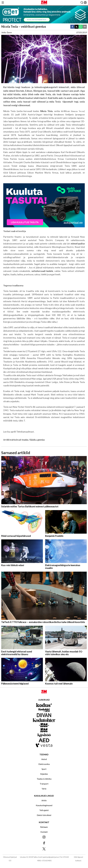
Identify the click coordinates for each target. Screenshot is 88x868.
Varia (44, 789)
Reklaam (44, 827)
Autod (44, 759)
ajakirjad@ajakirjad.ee (51, 857)
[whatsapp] (81, 27)
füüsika (33, 440)
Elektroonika (44, 764)
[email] (85, 27)
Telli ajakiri (44, 810)
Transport (44, 784)
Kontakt (44, 832)
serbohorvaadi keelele (42, 271)
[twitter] (76, 27)
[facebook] (72, 27)
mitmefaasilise (78, 244)
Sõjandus (44, 774)
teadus (25, 440)
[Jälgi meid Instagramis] (44, 837)
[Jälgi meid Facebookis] (44, 843)
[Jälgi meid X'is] (44, 849)
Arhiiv (44, 800)
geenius (41, 440)
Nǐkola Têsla (46, 111)
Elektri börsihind (44, 815)
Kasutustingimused (44, 805)
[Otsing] (82, 3)
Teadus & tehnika (44, 779)
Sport (44, 769)
